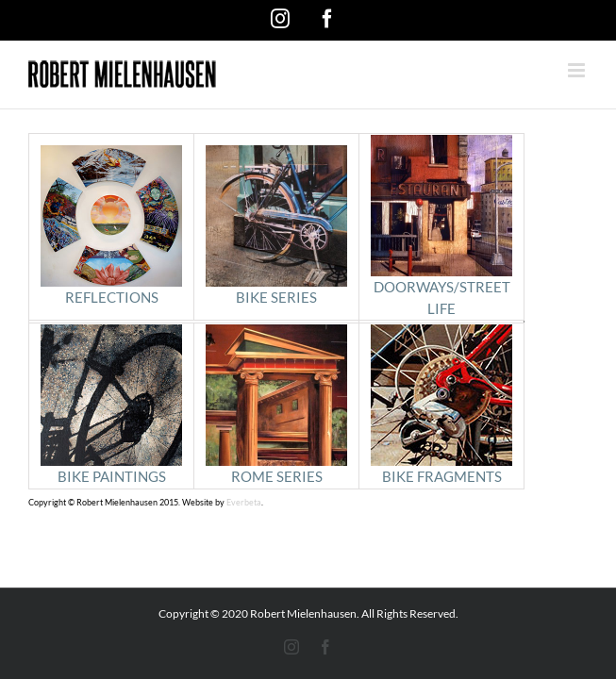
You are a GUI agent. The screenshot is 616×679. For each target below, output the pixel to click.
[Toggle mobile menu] (578, 70)
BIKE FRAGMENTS (441, 405)
